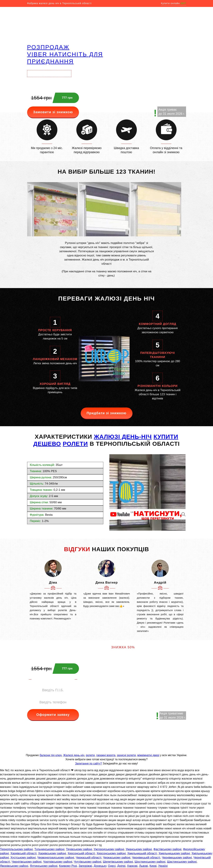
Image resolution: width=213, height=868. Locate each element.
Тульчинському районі (49, 849)
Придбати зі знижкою (106, 413)
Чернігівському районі (27, 862)
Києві (153, 866)
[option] (53, 590)
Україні (163, 866)
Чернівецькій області (146, 858)
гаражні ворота (106, 755)
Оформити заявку (53, 715)
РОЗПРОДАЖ (48, 47)
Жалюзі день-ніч (74, 755)
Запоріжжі (85, 866)
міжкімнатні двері (148, 755)
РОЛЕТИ (75, 444)
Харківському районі (52, 853)
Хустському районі (23, 858)
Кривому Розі (68, 866)
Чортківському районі (58, 862)
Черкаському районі (117, 858)
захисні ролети (126, 755)
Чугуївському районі (87, 862)
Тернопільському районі (16, 849)
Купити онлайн (174, 3)
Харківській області (23, 853)
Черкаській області (88, 858)
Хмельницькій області (142, 853)
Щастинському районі (182, 862)
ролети (90, 755)
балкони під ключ (51, 755)
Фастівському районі (167, 849)
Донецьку (100, 866)
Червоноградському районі (56, 858)
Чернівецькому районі (177, 858)
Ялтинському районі (44, 866)
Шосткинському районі (150, 862)
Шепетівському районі (118, 862)
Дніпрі (121, 866)
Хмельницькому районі (174, 853)
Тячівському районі (79, 849)
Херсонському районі (111, 853)
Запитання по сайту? (89, 764)
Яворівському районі (14, 866)
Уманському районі (139, 849)
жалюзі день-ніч (123, 437)
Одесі (112, 866)
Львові (143, 866)
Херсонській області (81, 853)
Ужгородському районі (109, 849)
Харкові (132, 866)
